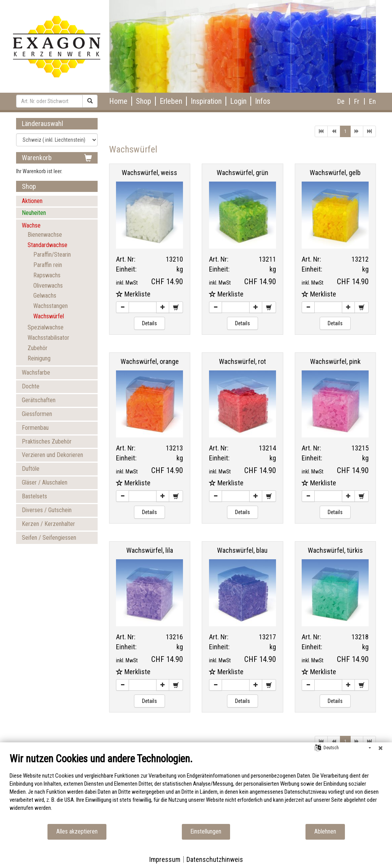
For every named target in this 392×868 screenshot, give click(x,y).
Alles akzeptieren (77, 831)
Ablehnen (325, 831)
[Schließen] (381, 748)
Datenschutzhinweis (215, 859)
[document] (196, 788)
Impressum (165, 859)
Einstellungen (206, 831)
